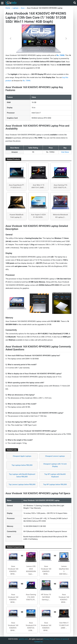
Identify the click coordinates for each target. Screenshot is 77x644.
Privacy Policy (49, 639)
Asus (23, 8)
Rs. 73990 (27, 81)
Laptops (15, 8)
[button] (10, 38)
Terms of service (62, 639)
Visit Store (65, 152)
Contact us (38, 642)
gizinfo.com (23, 639)
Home (8, 8)
